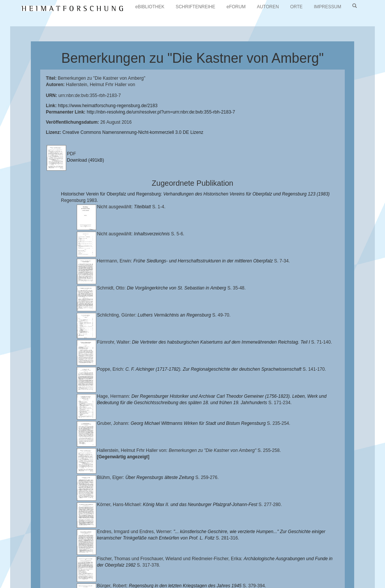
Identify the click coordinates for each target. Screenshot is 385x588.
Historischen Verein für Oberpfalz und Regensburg (184, 560)
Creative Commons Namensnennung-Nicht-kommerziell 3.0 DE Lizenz (133, 132)
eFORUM (236, 7)
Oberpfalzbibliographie (62, 571)
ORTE (296, 7)
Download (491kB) (86, 160)
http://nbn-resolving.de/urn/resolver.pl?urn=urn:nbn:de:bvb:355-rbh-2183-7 (161, 112)
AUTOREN (268, 7)
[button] (2, 585)
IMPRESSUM (328, 7)
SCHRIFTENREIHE (195, 7)
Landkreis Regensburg (269, 560)
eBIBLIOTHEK (150, 7)
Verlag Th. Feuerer (160, 565)
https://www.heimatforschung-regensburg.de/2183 (108, 106)
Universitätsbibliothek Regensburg (216, 554)
